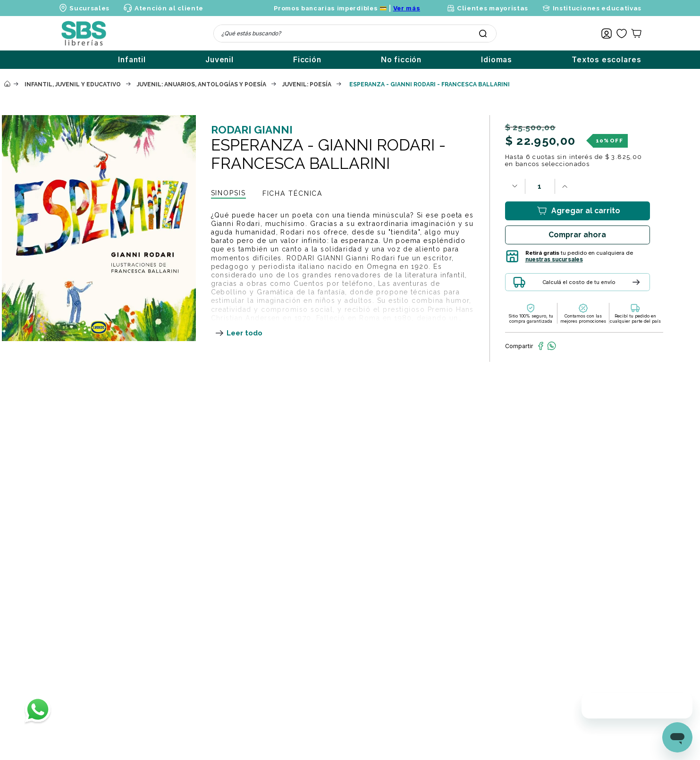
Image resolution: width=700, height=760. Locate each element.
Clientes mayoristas (493, 8)
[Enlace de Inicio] (7, 84)
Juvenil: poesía (307, 84)
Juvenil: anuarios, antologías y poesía (202, 84)
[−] (515, 186)
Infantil (132, 60)
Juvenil (219, 60)
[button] (602, 286)
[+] (565, 186)
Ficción (307, 60)
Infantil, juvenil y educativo (73, 84)
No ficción (401, 60)
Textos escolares (607, 60)
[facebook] (541, 346)
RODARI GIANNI (252, 130)
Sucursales (89, 8)
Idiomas (497, 60)
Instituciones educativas (597, 8)
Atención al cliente (169, 8)
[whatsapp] (552, 346)
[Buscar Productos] (483, 33)
